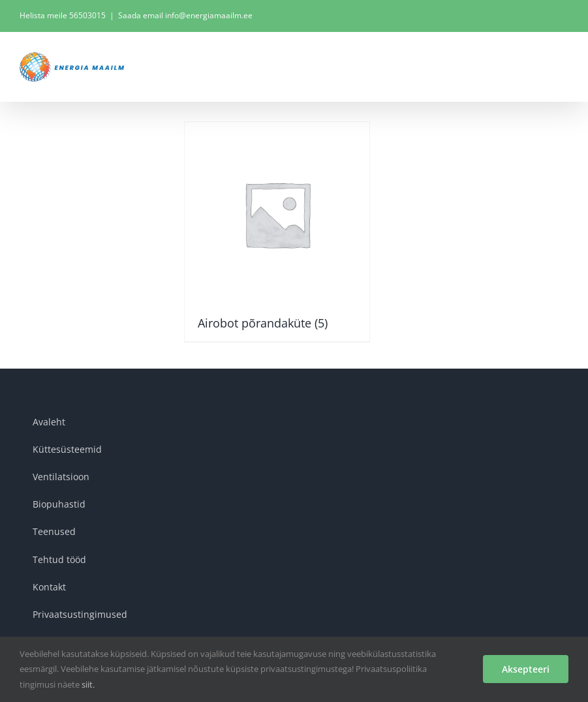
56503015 (87, 15)
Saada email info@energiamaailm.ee (185, 15)
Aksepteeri (526, 669)
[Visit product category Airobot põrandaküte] (277, 232)
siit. (88, 684)
